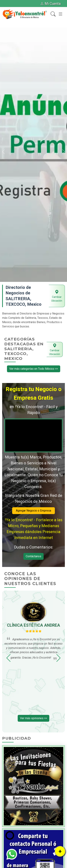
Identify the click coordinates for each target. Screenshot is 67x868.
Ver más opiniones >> (33, 718)
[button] (3, 152)
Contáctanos (33, 556)
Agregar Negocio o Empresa (33, 511)
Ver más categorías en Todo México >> (34, 369)
